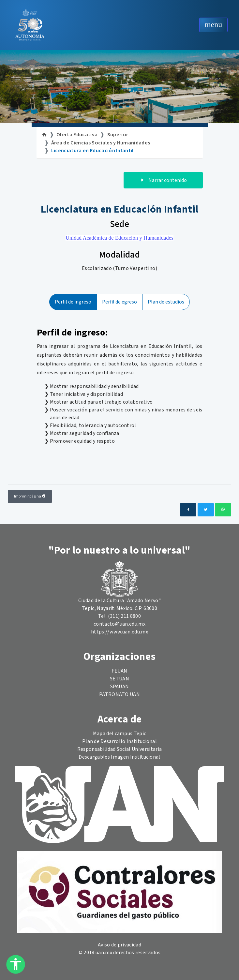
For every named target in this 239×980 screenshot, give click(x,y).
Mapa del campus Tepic (120, 734)
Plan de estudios (166, 302)
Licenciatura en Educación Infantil (92, 151)
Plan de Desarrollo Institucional (119, 741)
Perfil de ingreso (73, 302)
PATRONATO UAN (119, 694)
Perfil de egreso (119, 302)
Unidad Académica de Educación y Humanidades (119, 238)
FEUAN (119, 671)
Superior (118, 135)
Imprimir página (30, 496)
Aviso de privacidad (119, 945)
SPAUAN (120, 687)
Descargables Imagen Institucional (119, 757)
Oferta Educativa (77, 135)
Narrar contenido (163, 180)
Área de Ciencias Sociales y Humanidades (101, 143)
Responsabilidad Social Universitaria (120, 749)
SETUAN (119, 679)
